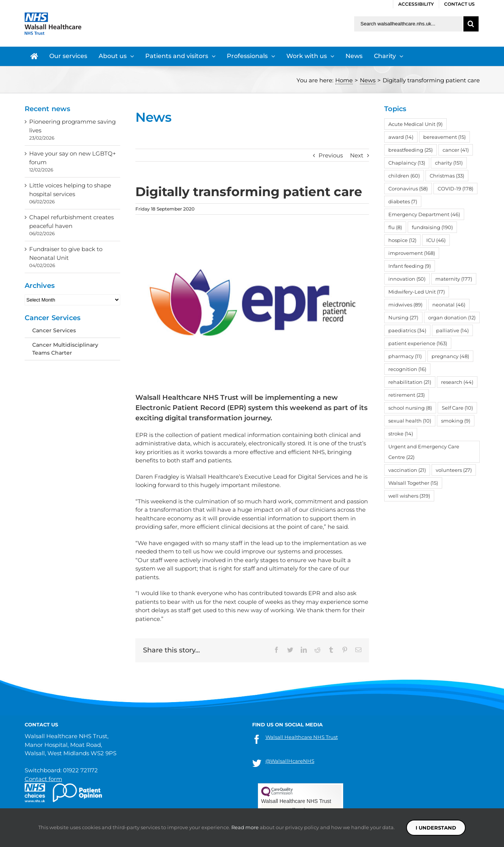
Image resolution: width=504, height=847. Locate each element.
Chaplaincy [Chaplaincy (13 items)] (407, 163)
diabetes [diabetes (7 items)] (403, 201)
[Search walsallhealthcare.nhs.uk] (408, 24)
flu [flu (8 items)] (395, 227)
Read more (245, 827)
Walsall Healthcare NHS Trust (302, 737)
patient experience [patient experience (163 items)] (418, 343)
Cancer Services (54, 330)
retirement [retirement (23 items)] (407, 395)
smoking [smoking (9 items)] (456, 421)
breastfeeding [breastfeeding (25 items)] (411, 150)
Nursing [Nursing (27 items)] (403, 317)
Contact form (43, 779)
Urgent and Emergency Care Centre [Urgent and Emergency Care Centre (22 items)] (424, 452)
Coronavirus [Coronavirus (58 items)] (408, 189)
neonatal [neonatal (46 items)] (449, 305)
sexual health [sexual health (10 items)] (410, 421)
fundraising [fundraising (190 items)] (432, 227)
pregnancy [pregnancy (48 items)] (450, 356)
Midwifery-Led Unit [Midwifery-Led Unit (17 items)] (417, 292)
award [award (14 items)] (401, 137)
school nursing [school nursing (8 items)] (410, 408)
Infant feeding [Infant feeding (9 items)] (410, 266)
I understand (436, 828)
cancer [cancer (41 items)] (456, 150)
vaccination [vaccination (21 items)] (407, 470)
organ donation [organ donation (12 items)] (452, 317)
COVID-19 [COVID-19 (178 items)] (455, 189)
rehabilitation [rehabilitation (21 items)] (410, 382)
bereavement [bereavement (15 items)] (444, 137)
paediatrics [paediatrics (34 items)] (407, 330)
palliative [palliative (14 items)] (452, 330)
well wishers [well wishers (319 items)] (409, 496)
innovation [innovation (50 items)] (407, 279)
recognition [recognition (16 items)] (407, 369)
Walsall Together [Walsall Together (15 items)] (413, 483)
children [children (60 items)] (404, 176)
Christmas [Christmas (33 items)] (447, 176)
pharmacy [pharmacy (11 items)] (405, 356)
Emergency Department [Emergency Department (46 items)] (424, 214)
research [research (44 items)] (457, 382)
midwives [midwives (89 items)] (405, 305)
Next (357, 155)
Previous (331, 155)
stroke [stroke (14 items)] (401, 434)
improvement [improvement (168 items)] (412, 253)
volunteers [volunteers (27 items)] (454, 470)
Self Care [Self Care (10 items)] (457, 408)
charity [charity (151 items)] (449, 163)
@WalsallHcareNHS (290, 761)
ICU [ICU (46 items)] (436, 240)
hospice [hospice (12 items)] (402, 240)
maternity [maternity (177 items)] (454, 279)
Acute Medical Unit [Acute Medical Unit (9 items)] (415, 124)
